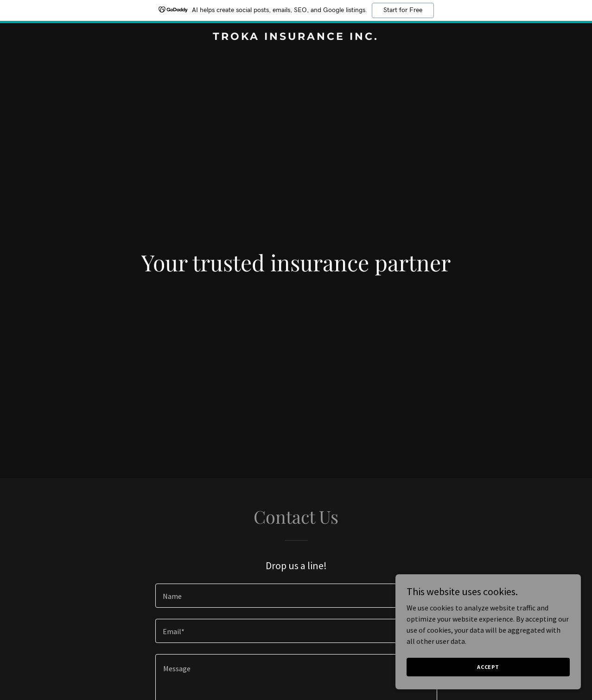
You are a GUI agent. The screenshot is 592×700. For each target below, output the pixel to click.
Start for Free (403, 10)
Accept (488, 667)
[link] (296, 37)
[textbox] (296, 596)
